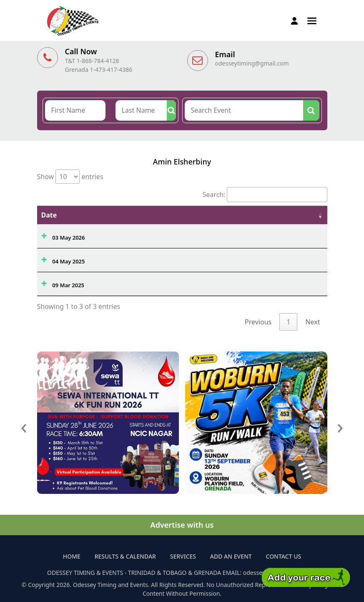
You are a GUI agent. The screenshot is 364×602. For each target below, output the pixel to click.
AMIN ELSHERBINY (287, 235)
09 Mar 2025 (68, 285)
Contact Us (284, 556)
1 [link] (288, 322)
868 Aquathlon (121, 283)
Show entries (70, 177)
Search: (265, 195)
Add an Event (231, 556)
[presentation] (24, 426)
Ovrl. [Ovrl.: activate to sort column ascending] (206, 215)
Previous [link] (258, 322)
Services (183, 556)
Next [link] (313, 322)
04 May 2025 (68, 261)
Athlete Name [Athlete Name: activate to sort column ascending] (285, 215)
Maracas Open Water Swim (138, 235)
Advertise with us (182, 525)
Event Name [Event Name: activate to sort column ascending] (122, 215)
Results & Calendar (125, 556)
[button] (312, 20)
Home (72, 556)
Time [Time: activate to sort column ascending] (238, 215)
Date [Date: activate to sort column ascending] (49, 215)
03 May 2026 (68, 238)
